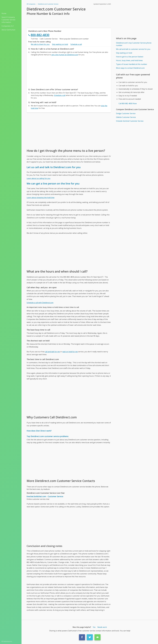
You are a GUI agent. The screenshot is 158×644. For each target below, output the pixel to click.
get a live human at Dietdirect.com (65, 55)
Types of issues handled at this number (132, 64)
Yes (94, 627)
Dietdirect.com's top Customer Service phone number (134, 44)
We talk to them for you (40, 44)
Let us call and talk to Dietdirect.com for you (54, 167)
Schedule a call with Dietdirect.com (40, 303)
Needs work (102, 627)
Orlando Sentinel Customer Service (130, 121)
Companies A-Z (8, 26)
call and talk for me (52, 352)
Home (4, 13)
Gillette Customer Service (126, 117)
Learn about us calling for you (38, 178)
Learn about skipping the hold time (41, 198)
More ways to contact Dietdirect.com (130, 68)
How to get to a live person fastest (130, 57)
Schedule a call (76, 44)
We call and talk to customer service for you (133, 49)
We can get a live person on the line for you (53, 183)
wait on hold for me (70, 352)
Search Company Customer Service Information (8, 20)
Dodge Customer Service (126, 113)
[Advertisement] (69, 71)
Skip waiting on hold (60, 44)
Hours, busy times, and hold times (129, 60)
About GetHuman (8, 30)
